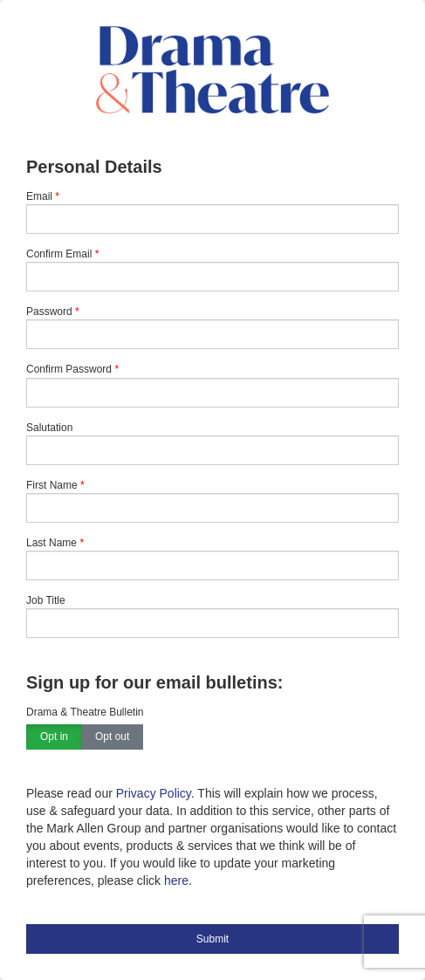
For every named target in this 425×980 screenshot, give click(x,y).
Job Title (46, 600)
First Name (52, 485)
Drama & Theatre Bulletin (85, 712)
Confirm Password (69, 369)
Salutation (49, 428)
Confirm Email (59, 254)
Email (39, 196)
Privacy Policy (154, 793)
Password (49, 312)
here (176, 881)
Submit (212, 939)
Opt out (112, 737)
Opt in (54, 737)
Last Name (51, 543)
